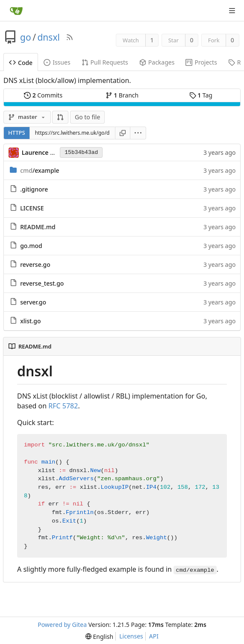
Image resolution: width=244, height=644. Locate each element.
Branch (122, 95)
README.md (38, 227)
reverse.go (35, 264)
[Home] (16, 11)
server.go (33, 302)
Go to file (87, 117)
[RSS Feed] (70, 37)
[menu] (138, 133)
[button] (60, 117)
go (26, 37)
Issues (57, 62)
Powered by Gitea (62, 625)
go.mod (31, 246)
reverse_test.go (42, 283)
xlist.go (30, 321)
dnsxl (48, 37)
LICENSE (32, 208)
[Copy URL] (123, 133)
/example (40, 170)
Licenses (131, 636)
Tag (201, 95)
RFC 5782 (63, 406)
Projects (201, 62)
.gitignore (34, 189)
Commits (43, 95)
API (154, 636)
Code (21, 63)
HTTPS (17, 133)
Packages (157, 62)
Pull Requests (105, 62)
